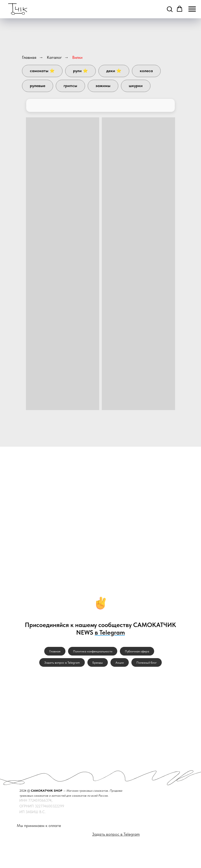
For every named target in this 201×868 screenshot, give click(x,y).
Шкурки (136, 86)
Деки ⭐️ (114, 71)
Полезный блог (147, 663)
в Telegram (110, 632)
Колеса (146, 71)
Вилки (77, 57)
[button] (170, 9)
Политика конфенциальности (93, 651)
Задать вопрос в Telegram (62, 663)
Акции (120, 663)
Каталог (54, 57)
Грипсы (70, 86)
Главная (29, 57)
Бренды (98, 663)
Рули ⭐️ (80, 71)
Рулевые (38, 86)
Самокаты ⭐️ (42, 71)
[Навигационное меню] (192, 9)
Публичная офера (137, 651)
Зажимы (103, 86)
